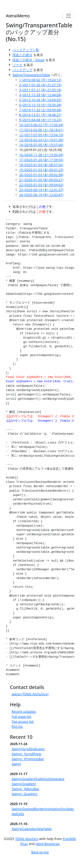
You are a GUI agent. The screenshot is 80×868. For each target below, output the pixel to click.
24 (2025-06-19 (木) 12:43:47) (41, 195)
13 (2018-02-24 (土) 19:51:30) (41, 140)
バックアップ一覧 (26, 50)
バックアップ (22, 70)
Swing (16, 764)
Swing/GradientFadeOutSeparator (38, 779)
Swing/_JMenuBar (25, 789)
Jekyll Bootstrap (48, 844)
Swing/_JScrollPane (26, 754)
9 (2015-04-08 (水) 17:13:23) (40, 120)
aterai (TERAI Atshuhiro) (30, 694)
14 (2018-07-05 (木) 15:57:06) (41, 145)
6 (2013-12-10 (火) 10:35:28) (40, 105)
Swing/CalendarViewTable (32, 829)
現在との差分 (22, 55)
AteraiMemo (18, 16)
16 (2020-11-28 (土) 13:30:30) (41, 155)
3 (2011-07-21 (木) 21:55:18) (40, 90)
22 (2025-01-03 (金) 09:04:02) (41, 185)
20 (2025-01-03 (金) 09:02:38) (41, 175)
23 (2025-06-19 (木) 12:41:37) (41, 190)
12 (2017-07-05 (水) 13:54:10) (41, 135)
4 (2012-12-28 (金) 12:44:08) (40, 95)
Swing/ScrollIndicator (28, 749)
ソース (17, 65)
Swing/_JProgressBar (28, 759)
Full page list (21, 717)
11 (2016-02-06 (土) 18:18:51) (41, 130)
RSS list (17, 727)
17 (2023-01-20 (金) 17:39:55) (41, 160)
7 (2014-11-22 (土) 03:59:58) (40, 110)
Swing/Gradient (24, 784)
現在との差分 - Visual (28, 60)
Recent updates (24, 712)
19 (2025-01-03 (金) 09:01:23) (41, 170)
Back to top (40, 852)
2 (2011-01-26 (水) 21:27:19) (40, 85)
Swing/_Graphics (24, 794)
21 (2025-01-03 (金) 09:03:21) (41, 180)
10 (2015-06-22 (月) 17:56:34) (41, 125)
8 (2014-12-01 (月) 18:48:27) (40, 115)
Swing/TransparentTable (31, 75)
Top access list (23, 722)
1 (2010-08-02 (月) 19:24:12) (40, 80)
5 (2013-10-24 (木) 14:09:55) (40, 100)
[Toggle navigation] (69, 16)
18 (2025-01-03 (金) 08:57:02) (41, 165)
